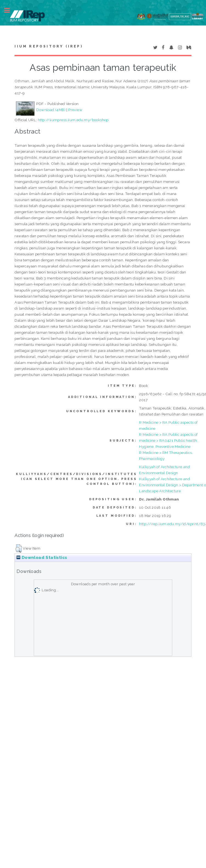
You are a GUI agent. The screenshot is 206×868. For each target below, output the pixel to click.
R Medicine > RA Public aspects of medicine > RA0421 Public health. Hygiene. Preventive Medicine (169, 440)
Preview (75, 110)
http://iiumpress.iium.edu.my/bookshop (73, 120)
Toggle (10, 10)
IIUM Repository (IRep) (49, 46)
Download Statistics (42, 558)
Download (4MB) (51, 110)
